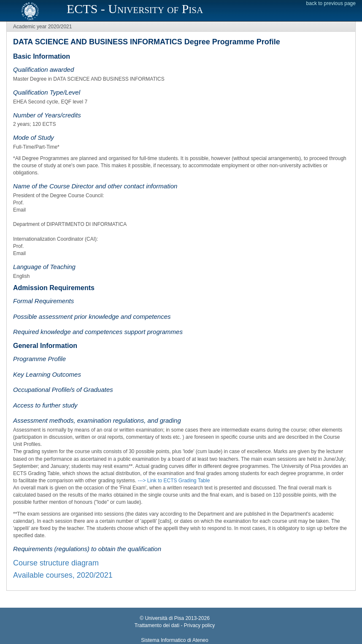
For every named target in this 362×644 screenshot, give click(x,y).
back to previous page (331, 3)
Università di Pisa (164, 618)
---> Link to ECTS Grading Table (174, 481)
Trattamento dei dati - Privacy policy (175, 625)
